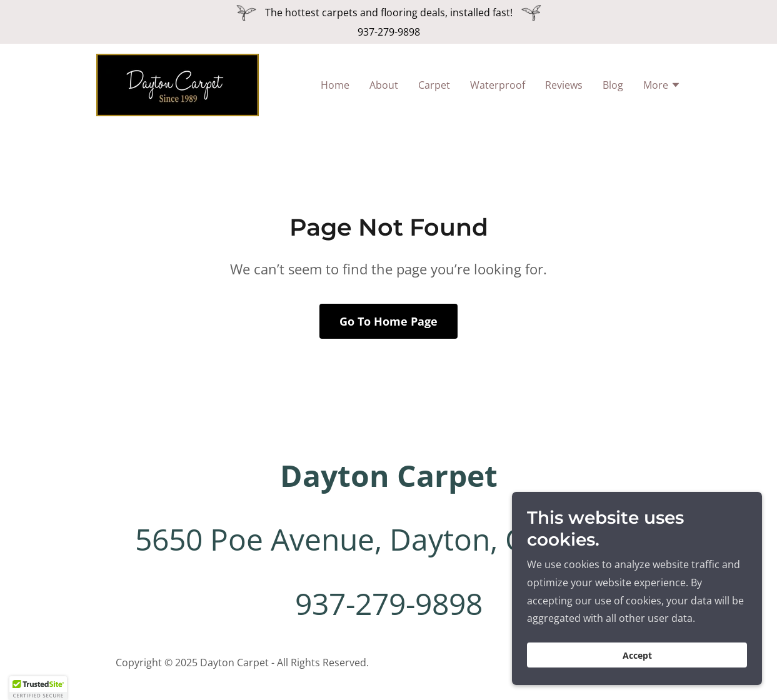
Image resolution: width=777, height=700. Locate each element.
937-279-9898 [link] (389, 32)
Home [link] (335, 85)
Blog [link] (613, 85)
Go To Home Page (388, 321)
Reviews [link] (564, 85)
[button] (662, 86)
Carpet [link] (434, 85)
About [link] (384, 85)
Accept (637, 655)
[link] (178, 84)
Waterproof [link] (498, 85)
